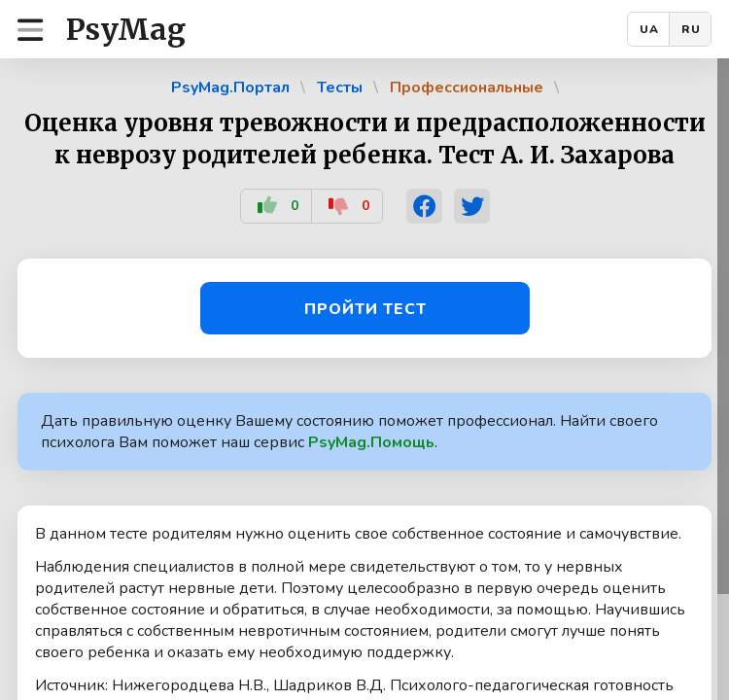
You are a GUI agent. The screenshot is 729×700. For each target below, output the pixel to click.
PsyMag (126, 29)
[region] (364, 379)
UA (649, 29)
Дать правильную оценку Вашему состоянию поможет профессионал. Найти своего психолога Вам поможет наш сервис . (349, 432)
